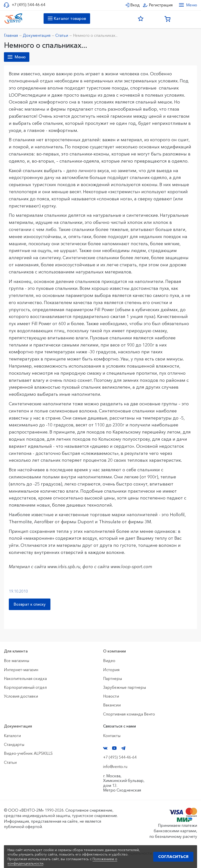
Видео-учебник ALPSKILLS (28, 753)
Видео (109, 661)
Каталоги (12, 736)
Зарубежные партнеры (124, 687)
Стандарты (14, 744)
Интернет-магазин (21, 670)
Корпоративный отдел (25, 687)
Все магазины (17, 661)
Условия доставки (21, 696)
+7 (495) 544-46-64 (29, 5)
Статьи (10, 762)
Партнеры (112, 678)
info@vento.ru (115, 766)
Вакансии (112, 705)
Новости (111, 696)
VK (105, 748)
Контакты (112, 736)
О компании (114, 651)
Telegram (123, 748)
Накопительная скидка (25, 678)
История (111, 670)
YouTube (114, 748)
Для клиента (16, 651)
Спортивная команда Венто (129, 714)
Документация (18, 726)
